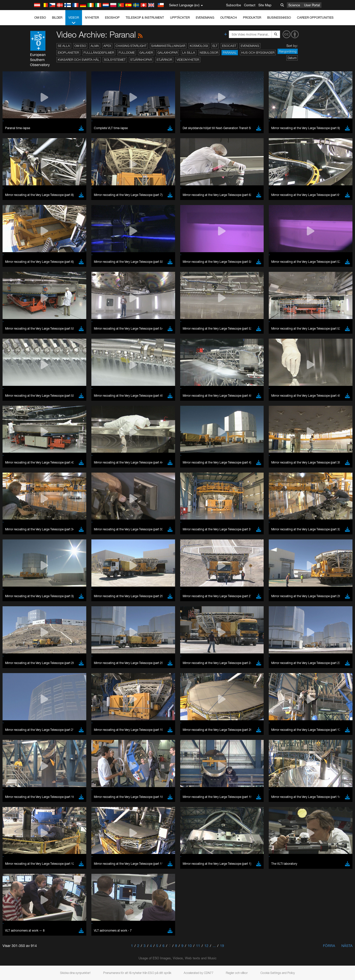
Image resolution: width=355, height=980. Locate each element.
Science (294, 5)
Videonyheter (188, 60)
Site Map (265, 5)
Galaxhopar (168, 53)
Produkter (252, 18)
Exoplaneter (68, 53)
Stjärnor (164, 60)
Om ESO (40, 18)
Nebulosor (209, 53)
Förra (329, 946)
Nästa (347, 946)
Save (52, 745)
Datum (292, 58)
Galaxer (146, 53)
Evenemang (205, 18)
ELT (215, 46)
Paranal (230, 53)
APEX (107, 46)
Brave (55, 652)
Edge (54, 662)
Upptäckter (180, 18)
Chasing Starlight (131, 46)
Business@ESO (279, 18)
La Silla (189, 53)
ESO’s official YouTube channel (154, 564)
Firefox (55, 666)
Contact (250, 5)
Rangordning (288, 51)
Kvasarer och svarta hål (79, 60)
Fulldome (127, 53)
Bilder (57, 18)
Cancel (76, 745)
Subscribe (234, 5)
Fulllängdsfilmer (99, 53)
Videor (74, 20)
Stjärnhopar (141, 60)
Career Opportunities (315, 18)
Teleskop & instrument (145, 18)
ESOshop (112, 18)
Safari (55, 671)
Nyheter (92, 18)
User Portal (312, 5)
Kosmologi (199, 46)
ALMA (95, 46)
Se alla (64, 46)
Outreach (229, 18)
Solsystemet (115, 60)
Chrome (56, 657)
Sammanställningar (168, 46)
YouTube (47, 564)
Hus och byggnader (258, 53)
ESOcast (229, 46)
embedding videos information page (92, 574)
